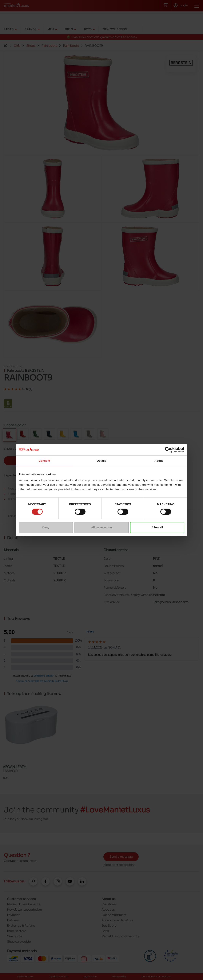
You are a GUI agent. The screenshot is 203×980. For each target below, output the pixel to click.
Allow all (157, 527)
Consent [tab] (44, 461)
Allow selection (101, 527)
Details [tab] (101, 461)
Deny (46, 527)
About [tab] (159, 461)
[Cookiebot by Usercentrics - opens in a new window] (168, 450)
